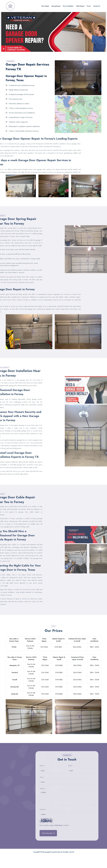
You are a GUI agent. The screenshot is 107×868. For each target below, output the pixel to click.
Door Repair (45, 6)
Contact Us (97, 6)
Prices (89, 6)
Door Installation (68, 6)
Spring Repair (56, 6)
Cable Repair (80, 6)
